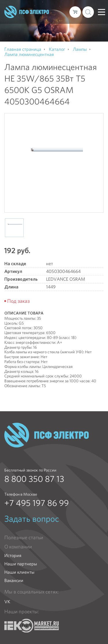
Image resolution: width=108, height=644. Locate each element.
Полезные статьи (24, 538)
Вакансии (14, 580)
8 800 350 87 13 (34, 479)
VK (7, 602)
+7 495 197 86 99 (37, 503)
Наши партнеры (21, 564)
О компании (18, 547)
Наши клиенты (19, 572)
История (13, 555)
